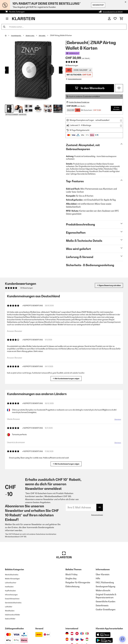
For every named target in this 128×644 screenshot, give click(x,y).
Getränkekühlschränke (16, 602)
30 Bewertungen (72, 65)
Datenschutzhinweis (96, 515)
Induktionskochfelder (15, 614)
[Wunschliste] (115, 19)
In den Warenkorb (90, 88)
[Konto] (109, 19)
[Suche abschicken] (4, 27)
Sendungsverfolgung (105, 586)
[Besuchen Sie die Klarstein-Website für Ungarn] (87, 639)
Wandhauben (11, 610)
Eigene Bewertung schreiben (104, 285)
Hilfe (98, 578)
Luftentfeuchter (12, 582)
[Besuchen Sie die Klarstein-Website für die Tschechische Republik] (82, 639)
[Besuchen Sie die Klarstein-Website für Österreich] (72, 633)
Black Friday (71, 574)
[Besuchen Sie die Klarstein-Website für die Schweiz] (77, 633)
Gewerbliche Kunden (105, 601)
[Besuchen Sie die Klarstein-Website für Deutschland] (67, 633)
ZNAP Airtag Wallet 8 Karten (69, 35)
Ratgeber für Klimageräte (78, 582)
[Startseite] (8, 35)
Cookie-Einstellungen (106, 609)
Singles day (71, 578)
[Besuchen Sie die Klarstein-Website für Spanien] (67, 639)
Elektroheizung (72, 586)
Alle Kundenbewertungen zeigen (67, 378)
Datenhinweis (102, 605)
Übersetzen (116, 420)
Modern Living (35, 35)
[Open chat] (122, 639)
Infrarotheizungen (13, 594)
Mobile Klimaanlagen (15, 578)
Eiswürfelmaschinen (14, 598)
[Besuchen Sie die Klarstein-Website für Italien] (87, 633)
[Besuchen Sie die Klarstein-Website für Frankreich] (82, 633)
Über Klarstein (103, 574)
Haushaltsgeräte (18, 35)
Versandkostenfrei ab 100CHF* (110, 12)
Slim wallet (49, 35)
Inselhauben (11, 586)
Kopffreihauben (12, 590)
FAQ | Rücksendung (105, 582)
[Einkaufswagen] (121, 19)
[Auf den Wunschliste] (119, 88)
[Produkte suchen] (64, 27)
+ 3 (58, 109)
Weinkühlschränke (14, 574)
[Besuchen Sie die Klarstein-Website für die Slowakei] (77, 639)
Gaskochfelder (12, 618)
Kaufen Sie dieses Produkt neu (82, 102)
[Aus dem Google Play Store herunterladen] (104, 640)
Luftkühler (10, 606)
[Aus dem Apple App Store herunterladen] (103, 635)
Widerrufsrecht (103, 590)
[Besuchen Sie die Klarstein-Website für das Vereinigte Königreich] (72, 639)
